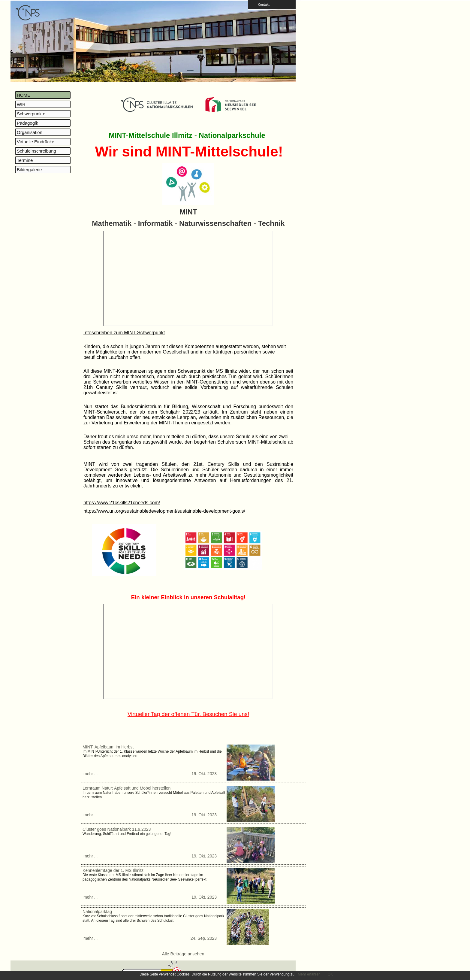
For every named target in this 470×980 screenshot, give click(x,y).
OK (330, 974)
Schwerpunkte (31, 114)
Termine (25, 160)
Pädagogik (27, 123)
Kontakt (262, 4)
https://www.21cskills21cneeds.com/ (122, 503)
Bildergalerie (29, 170)
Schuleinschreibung (36, 151)
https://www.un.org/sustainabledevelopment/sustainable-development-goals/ (164, 511)
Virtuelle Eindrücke (36, 142)
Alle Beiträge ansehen (183, 954)
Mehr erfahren (309, 974)
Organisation (30, 132)
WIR (21, 104)
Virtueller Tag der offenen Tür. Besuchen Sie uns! (188, 714)
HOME (24, 95)
